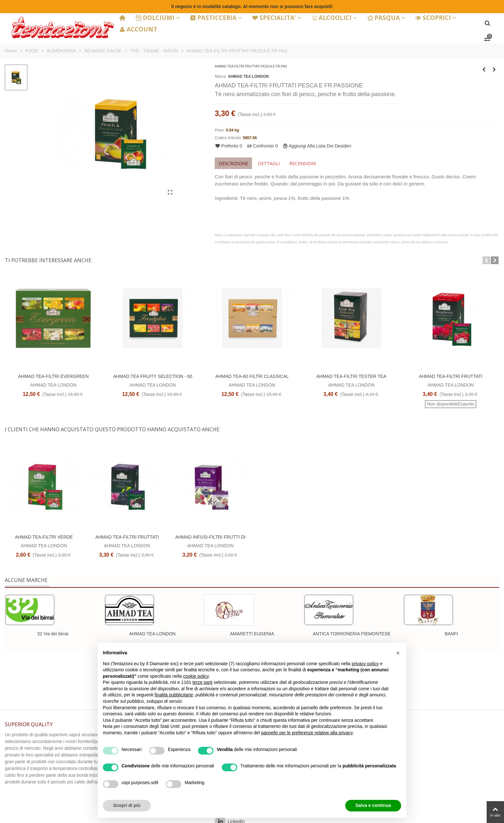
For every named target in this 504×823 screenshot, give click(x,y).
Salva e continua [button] (373, 805)
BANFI (451, 634)
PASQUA (383, 18)
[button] (486, 260)
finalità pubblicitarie (174, 695)
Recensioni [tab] (303, 163)
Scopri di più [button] (127, 805)
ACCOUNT (138, 29)
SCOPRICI (433, 18)
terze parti (203, 682)
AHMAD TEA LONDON (248, 76)
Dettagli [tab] (269, 163)
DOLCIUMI (155, 18)
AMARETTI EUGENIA (252, 634)
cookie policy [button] (196, 676)
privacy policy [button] (365, 664)
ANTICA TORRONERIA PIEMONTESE (352, 634)
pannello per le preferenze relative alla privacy (307, 733)
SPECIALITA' (274, 18)
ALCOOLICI (332, 18)
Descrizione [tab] (233, 163)
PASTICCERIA (213, 18)
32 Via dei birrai (53, 634)
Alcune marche (26, 580)
